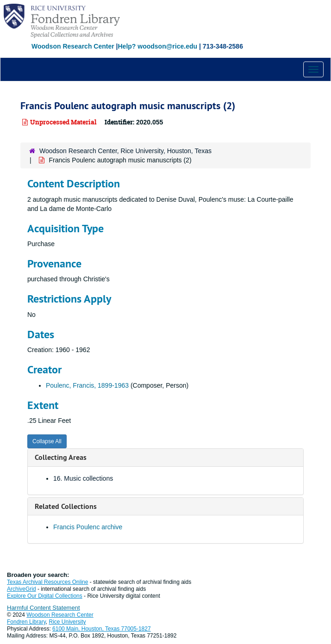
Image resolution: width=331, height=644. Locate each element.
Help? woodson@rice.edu (157, 46)
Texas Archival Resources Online (47, 582)
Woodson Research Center (73, 46)
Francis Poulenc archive (88, 527)
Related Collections (66, 506)
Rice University (68, 622)
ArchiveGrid (22, 589)
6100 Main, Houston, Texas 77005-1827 (102, 629)
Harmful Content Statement (44, 608)
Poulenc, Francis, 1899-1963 (87, 385)
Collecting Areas (61, 457)
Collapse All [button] (47, 441)
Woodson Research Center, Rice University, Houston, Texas (125, 151)
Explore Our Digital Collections (45, 596)
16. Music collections (83, 478)
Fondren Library (26, 622)
